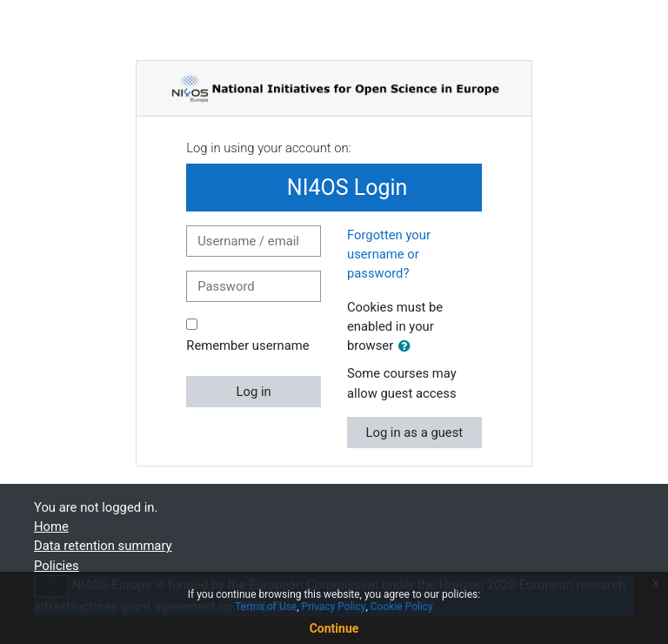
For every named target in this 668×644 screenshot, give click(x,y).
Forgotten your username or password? (389, 254)
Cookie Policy (402, 607)
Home (51, 527)
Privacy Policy (334, 607)
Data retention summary (103, 546)
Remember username (247, 345)
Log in (254, 392)
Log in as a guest (414, 433)
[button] (408, 346)
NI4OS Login (334, 188)
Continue (334, 628)
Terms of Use (266, 607)
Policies (57, 566)
